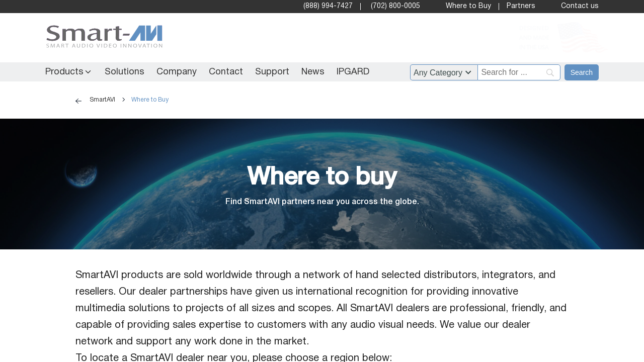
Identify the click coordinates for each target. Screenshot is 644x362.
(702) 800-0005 (395, 6)
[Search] (582, 72)
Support (272, 72)
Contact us (580, 6)
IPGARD (353, 72)
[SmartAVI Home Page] (102, 38)
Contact (226, 72)
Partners (521, 6)
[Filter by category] (444, 72)
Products (64, 72)
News (313, 72)
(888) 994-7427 (328, 6)
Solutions (125, 72)
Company (177, 72)
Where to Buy (468, 6)
